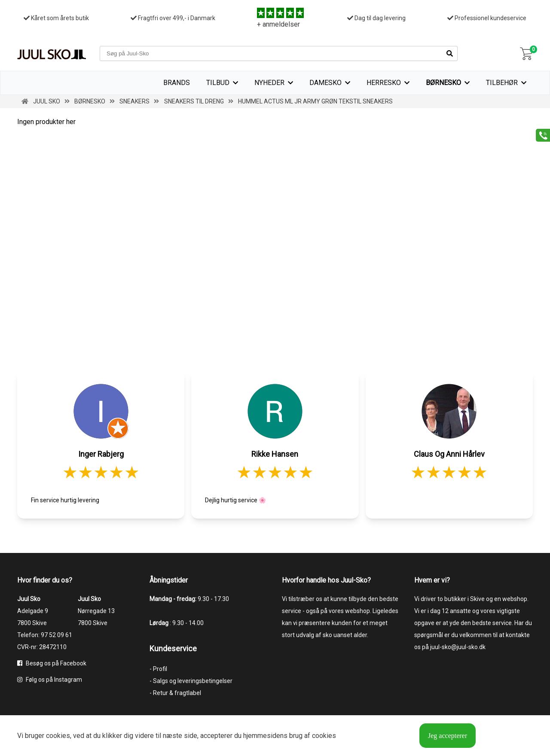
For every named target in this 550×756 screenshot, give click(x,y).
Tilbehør (502, 83)
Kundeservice (173, 648)
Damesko (325, 83)
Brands (177, 83)
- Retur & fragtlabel (175, 693)
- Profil (158, 669)
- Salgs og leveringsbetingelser (191, 681)
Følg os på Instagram (50, 680)
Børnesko (443, 83)
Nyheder (269, 83)
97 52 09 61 (57, 635)
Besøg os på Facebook (52, 663)
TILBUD (218, 83)
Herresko (384, 83)
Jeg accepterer (448, 736)
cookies (58, 736)
